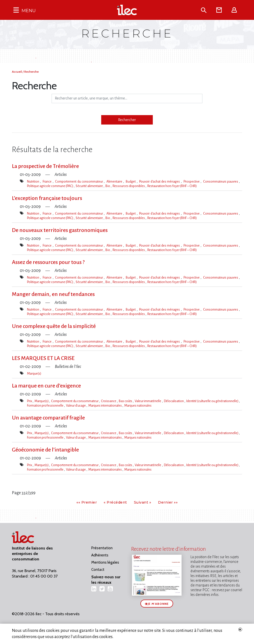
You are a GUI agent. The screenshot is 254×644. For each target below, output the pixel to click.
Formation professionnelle (46, 405)
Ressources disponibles (129, 186)
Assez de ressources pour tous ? (48, 262)
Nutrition (33, 181)
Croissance (109, 401)
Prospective (192, 181)
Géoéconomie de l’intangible (45, 450)
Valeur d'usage (76, 405)
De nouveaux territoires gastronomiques (60, 230)
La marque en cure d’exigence (46, 386)
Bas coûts (126, 401)
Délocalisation (174, 401)
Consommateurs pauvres (221, 181)
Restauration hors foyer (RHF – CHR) (172, 186)
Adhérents (100, 555)
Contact (98, 570)
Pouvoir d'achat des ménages (160, 181)
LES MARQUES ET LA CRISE (43, 358)
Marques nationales (138, 405)
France (48, 181)
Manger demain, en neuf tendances (53, 294)
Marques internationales (105, 405)
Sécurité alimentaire (90, 186)
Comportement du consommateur (79, 181)
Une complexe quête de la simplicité (54, 326)
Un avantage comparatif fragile (48, 418)
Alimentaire (115, 181)
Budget (131, 181)
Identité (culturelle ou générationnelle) (213, 401)
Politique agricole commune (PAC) (50, 186)
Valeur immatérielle (148, 401)
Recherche (32, 72)
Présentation (102, 548)
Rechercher (127, 120)
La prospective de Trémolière (45, 166)
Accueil (17, 72)
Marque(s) (34, 373)
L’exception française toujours (47, 198)
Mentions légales (105, 562)
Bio (108, 186)
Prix (30, 401)
